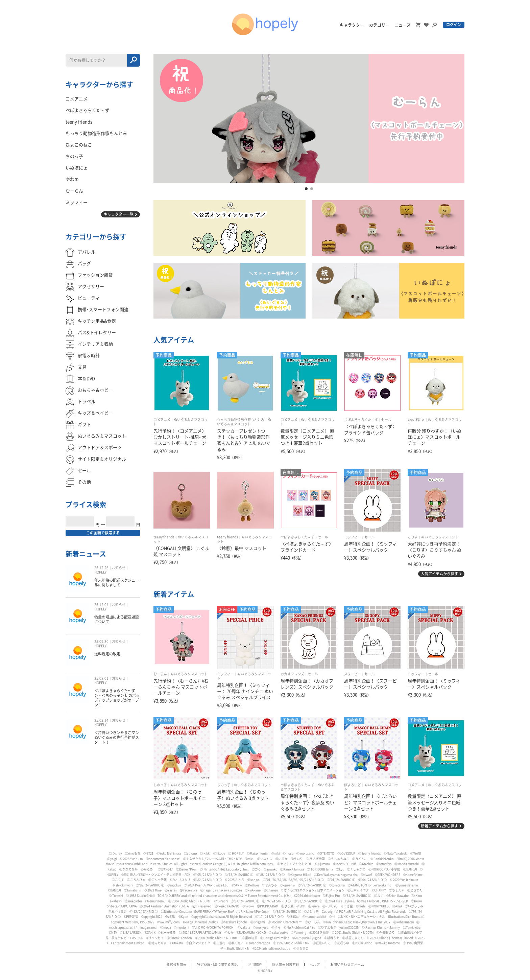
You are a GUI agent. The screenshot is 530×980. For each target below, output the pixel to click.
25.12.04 (101, 605)
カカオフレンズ (292, 674)
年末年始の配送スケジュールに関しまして (117, 582)
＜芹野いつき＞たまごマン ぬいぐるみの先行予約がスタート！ (117, 738)
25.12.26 (101, 568)
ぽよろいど (353, 785)
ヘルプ (315, 964)
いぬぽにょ (416, 420)
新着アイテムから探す (439, 826)
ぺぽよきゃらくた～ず (361, 420)
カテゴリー (379, 25)
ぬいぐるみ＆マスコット (440, 537)
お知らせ (119, 568)
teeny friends (164, 537)
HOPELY (100, 572)
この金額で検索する (103, 533)
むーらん (160, 674)
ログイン (454, 25)
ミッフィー (353, 537)
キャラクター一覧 (119, 214)
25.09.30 (101, 641)
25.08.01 (101, 678)
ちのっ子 (160, 785)
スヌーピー (353, 674)
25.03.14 (101, 720)
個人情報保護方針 (286, 964)
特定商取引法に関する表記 (217, 964)
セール (386, 420)
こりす (413, 537)
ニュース (403, 25)
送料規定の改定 (107, 654)
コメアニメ (162, 420)
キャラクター (352, 25)
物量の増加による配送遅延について (117, 619)
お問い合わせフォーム (347, 964)
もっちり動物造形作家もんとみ (241, 420)
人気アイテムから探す (439, 574)
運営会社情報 (176, 964)
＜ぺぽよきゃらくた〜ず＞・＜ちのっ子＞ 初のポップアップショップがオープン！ (117, 698)
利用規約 (255, 964)
